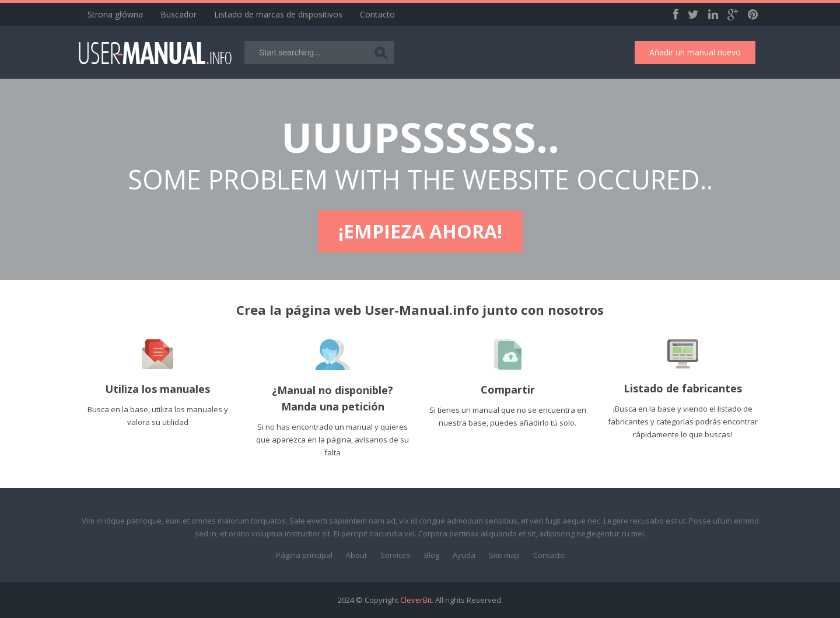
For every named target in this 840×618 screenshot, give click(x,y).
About (356, 555)
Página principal (304, 555)
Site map (504, 555)
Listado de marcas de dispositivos (278, 14)
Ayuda (464, 555)
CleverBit (416, 600)
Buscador (178, 14)
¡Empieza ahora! (420, 231)
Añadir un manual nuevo (695, 52)
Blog (432, 555)
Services (395, 555)
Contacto (377, 14)
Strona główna (115, 14)
